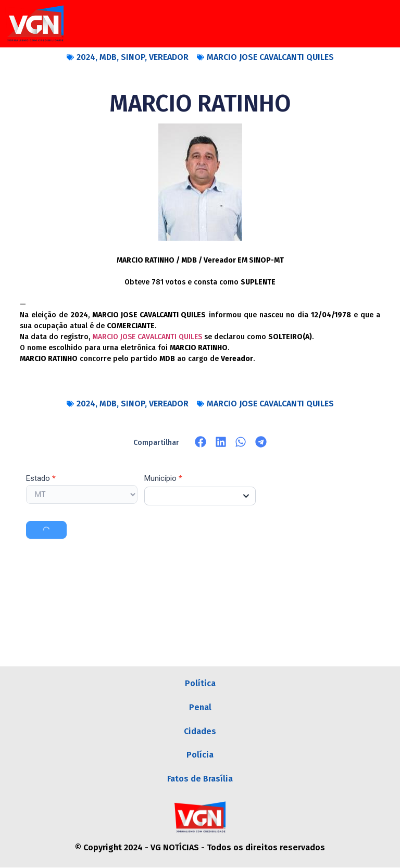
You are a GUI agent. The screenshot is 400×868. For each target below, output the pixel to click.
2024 (86, 57)
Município (163, 479)
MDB (108, 57)
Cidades (200, 731)
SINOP (133, 57)
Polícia (200, 755)
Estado (41, 479)
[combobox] (200, 496)
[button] (201, 442)
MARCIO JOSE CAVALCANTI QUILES (270, 57)
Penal (200, 707)
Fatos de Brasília (200, 779)
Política (200, 683)
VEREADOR (169, 57)
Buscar (46, 530)
